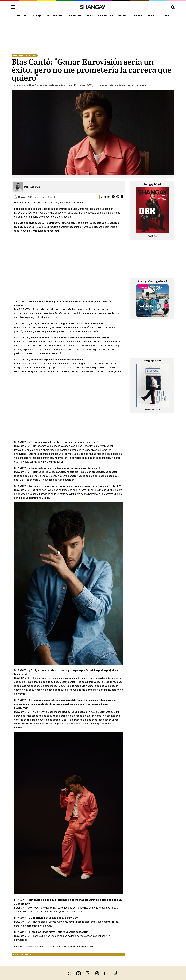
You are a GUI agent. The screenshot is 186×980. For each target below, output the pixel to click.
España (54, 202)
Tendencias (106, 16)
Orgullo (152, 16)
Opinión (137, 16)
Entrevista (44, 202)
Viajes (122, 16)
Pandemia (77, 202)
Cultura (21, 16)
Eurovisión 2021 (40, 227)
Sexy (90, 16)
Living (166, 16)
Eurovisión (65, 202)
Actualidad (54, 16)
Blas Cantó (31, 202)
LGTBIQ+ (36, 16)
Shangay (18, 56)
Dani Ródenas (32, 187)
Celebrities (74, 16)
